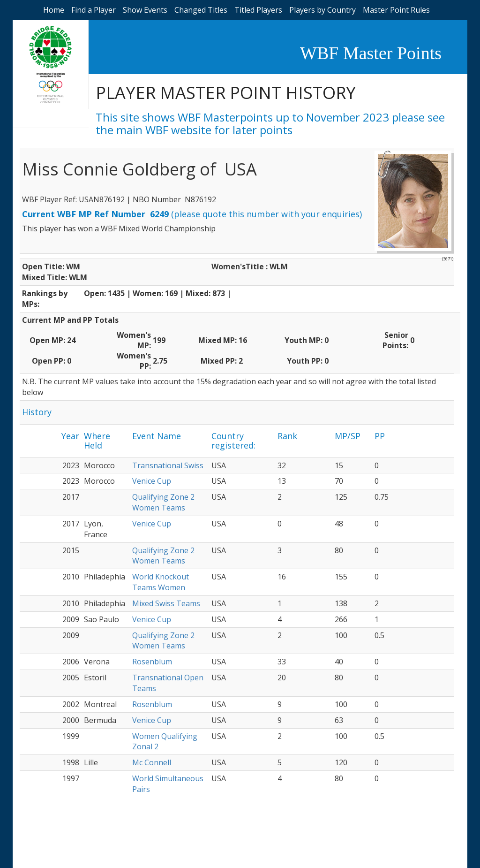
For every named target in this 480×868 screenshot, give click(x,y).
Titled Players (258, 10)
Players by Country (322, 10)
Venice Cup (152, 481)
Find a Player (94, 10)
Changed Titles (201, 10)
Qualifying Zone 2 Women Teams (163, 502)
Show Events (145, 10)
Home (54, 10)
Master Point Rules (396, 10)
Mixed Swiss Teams (166, 603)
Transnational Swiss (168, 465)
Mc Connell (152, 762)
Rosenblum (152, 662)
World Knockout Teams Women (161, 582)
